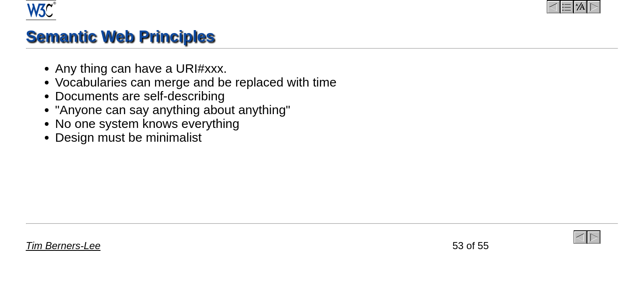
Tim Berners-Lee (63, 246)
